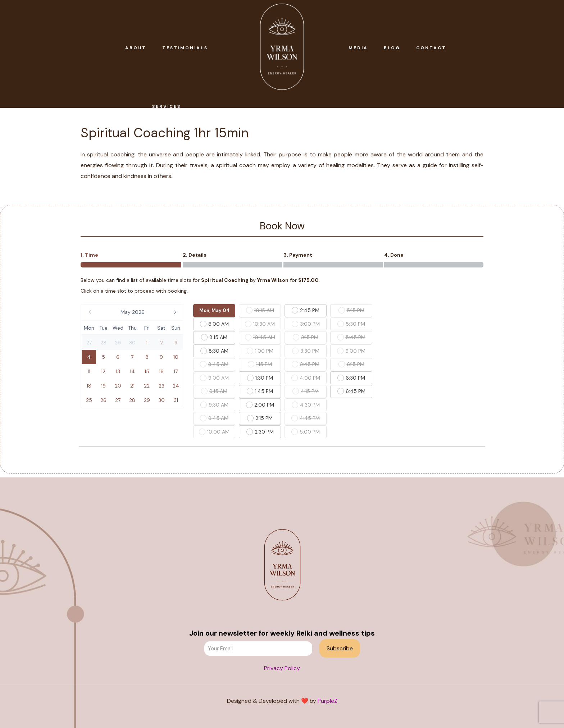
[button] (132, 312)
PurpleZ (328, 701)
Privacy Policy (282, 668)
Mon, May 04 (214, 310)
